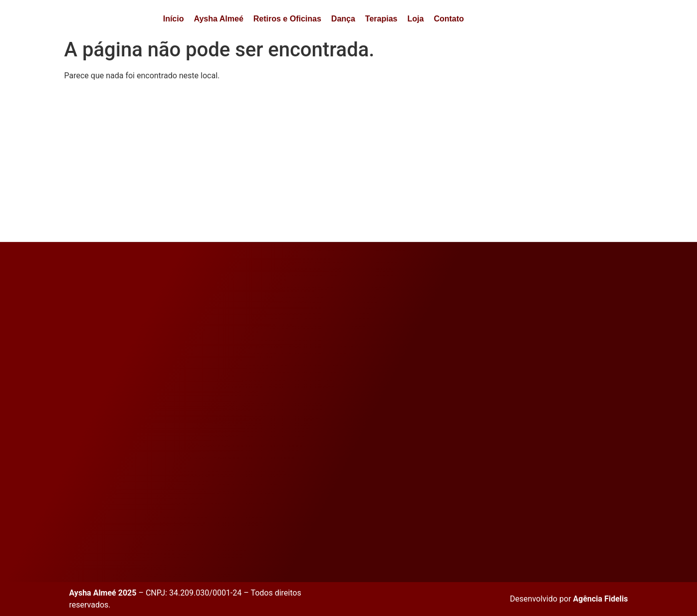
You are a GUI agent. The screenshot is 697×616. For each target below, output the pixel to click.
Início (174, 19)
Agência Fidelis (601, 599)
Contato (449, 19)
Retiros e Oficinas (287, 19)
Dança (343, 19)
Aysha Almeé (218, 19)
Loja (415, 19)
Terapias (381, 19)
